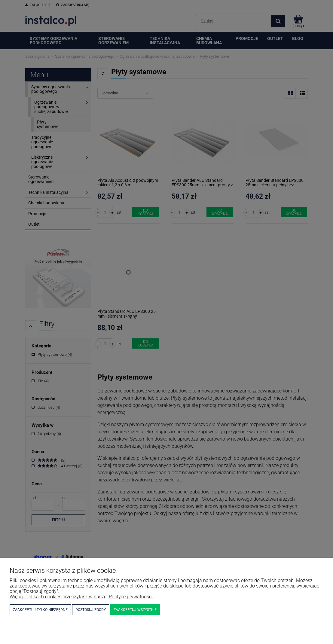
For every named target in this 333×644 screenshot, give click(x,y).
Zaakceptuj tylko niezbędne (40, 610)
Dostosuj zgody (91, 610)
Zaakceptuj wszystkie (135, 610)
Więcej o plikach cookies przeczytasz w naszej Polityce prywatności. (82, 597)
